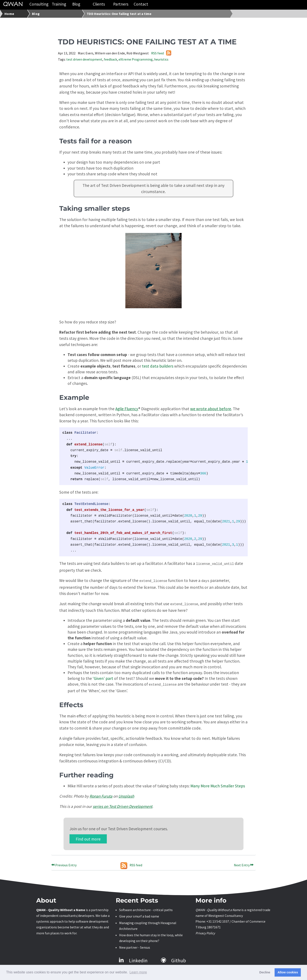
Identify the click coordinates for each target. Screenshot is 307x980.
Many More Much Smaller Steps (218, 784)
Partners (121, 4)
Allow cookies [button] (288, 972)
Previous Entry (64, 863)
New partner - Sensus (135, 946)
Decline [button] (265, 972)
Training (59, 4)
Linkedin (133, 959)
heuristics (161, 59)
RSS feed (161, 53)
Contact (141, 4)
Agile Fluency (127, 409)
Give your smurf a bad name (139, 915)
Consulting (39, 4)
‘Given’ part (103, 677)
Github (173, 959)
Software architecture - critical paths (146, 908)
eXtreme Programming (136, 59)
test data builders (158, 366)
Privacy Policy (205, 931)
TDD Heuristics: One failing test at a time (119, 14)
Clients (99, 4)
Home (9, 14)
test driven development (84, 59)
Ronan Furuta (101, 794)
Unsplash (126, 794)
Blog (76, 4)
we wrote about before (211, 409)
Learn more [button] (138, 972)
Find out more (88, 837)
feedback (110, 59)
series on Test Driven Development (122, 805)
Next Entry (244, 863)
